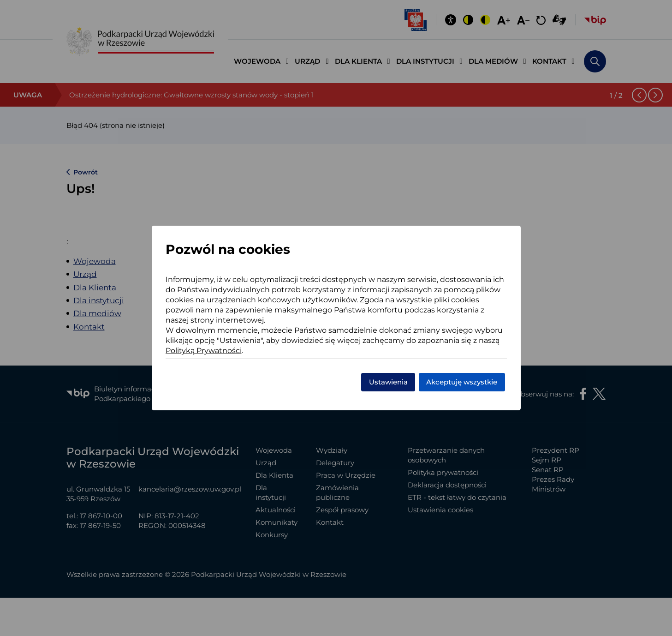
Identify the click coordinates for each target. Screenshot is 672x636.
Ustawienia (388, 382)
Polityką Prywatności (204, 351)
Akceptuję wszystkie (462, 382)
